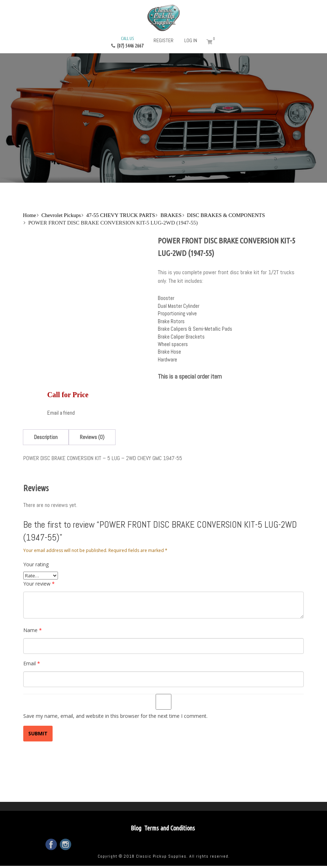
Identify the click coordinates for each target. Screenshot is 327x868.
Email (32, 663)
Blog (136, 828)
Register (163, 40)
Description (46, 437)
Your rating (36, 564)
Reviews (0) (92, 437)
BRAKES (171, 215)
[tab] (46, 437)
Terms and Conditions (170, 828)
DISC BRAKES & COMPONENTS (226, 215)
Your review (39, 584)
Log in (191, 40)
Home (30, 215)
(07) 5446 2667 (127, 42)
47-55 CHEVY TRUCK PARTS (121, 215)
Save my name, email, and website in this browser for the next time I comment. (115, 716)
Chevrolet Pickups (61, 215)
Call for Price (68, 395)
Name (33, 630)
